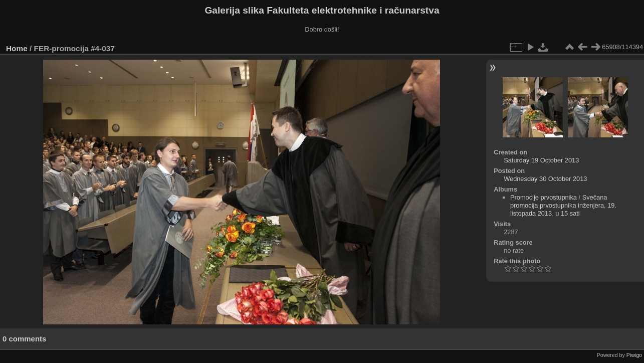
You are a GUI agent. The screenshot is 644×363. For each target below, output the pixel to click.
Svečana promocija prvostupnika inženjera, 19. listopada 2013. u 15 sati (563, 205)
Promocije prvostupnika (544, 197)
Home (17, 48)
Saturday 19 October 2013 (541, 160)
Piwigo (634, 355)
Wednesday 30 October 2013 (545, 179)
